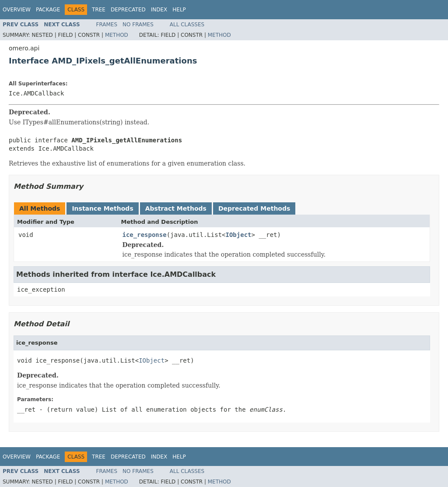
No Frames (138, 25)
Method (117, 35)
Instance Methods (102, 208)
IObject (239, 235)
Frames (107, 25)
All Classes (187, 25)
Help (179, 10)
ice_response (145, 235)
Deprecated (128, 10)
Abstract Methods (176, 208)
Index (159, 10)
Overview (17, 10)
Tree (99, 10)
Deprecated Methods (254, 208)
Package (48, 10)
